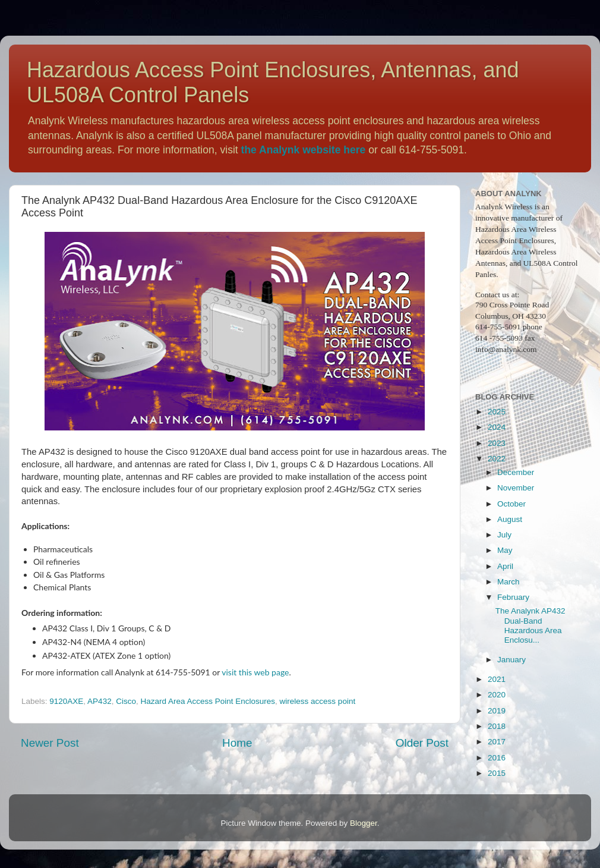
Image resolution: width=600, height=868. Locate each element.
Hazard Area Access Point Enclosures (208, 701)
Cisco (126, 701)
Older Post (422, 743)
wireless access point (318, 701)
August (510, 519)
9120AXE (66, 701)
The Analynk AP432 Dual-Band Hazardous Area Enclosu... (530, 625)
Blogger (364, 823)
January (511, 660)
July (504, 535)
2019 (497, 711)
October (511, 504)
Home (237, 743)
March (509, 582)
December (516, 472)
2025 (497, 412)
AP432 (100, 701)
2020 (497, 695)
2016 (497, 758)
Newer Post (50, 743)
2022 (497, 459)
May (505, 550)
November (516, 488)
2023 (497, 443)
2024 (497, 427)
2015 (497, 773)
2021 (497, 679)
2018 (497, 726)
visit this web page (255, 672)
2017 (497, 742)
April (505, 566)
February (513, 597)
